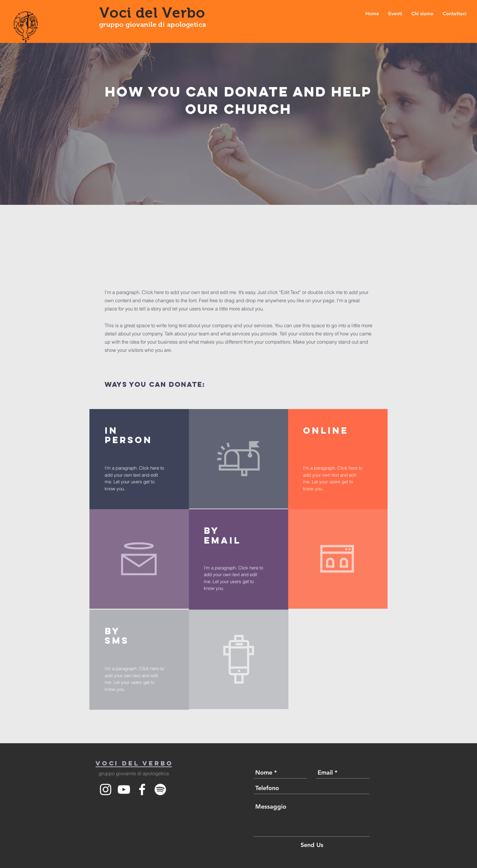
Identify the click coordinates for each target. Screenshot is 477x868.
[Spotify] (160, 789)
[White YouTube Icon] (124, 789)
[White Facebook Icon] (142, 789)
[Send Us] (312, 845)
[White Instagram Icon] (106, 789)
